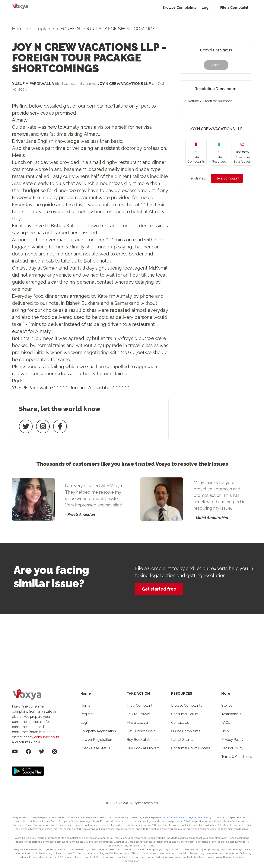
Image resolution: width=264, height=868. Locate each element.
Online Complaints (186, 731)
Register (87, 714)
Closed (216, 65)
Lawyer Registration (96, 740)
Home (19, 29)
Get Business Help (141, 731)
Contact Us (180, 723)
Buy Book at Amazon (144, 740)
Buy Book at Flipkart (143, 748)
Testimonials (231, 714)
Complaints (43, 29)
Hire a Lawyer (138, 723)
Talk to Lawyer (138, 714)
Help (225, 731)
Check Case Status (95, 748)
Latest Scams (182, 740)
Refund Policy (232, 748)
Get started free (159, 589)
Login (207, 8)
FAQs (226, 723)
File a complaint (227, 178)
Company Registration (98, 731)
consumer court (47, 737)
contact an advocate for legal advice (182, 817)
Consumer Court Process (191, 748)
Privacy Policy (232, 740)
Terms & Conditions (237, 757)
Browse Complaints (179, 8)
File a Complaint (234, 8)
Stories (227, 705)
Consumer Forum (185, 714)
